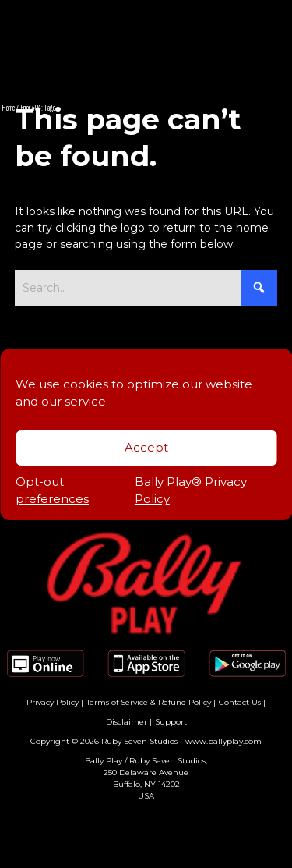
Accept (146, 447)
